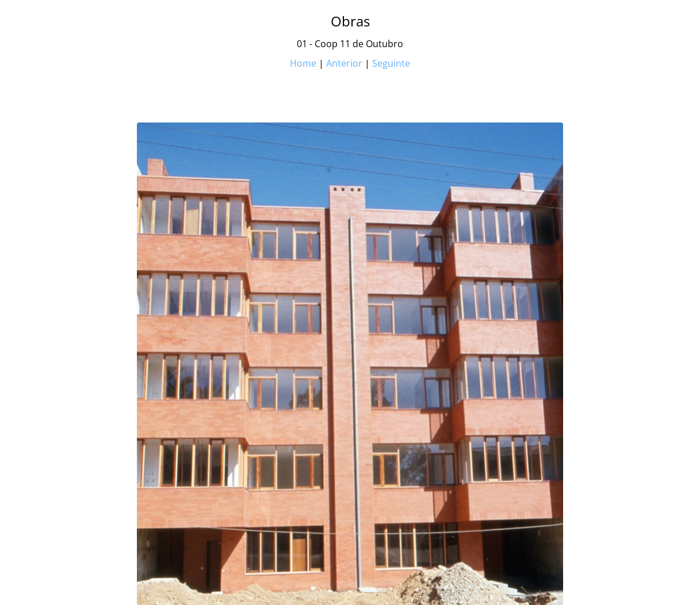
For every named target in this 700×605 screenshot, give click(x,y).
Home (303, 63)
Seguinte (391, 63)
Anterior (344, 63)
